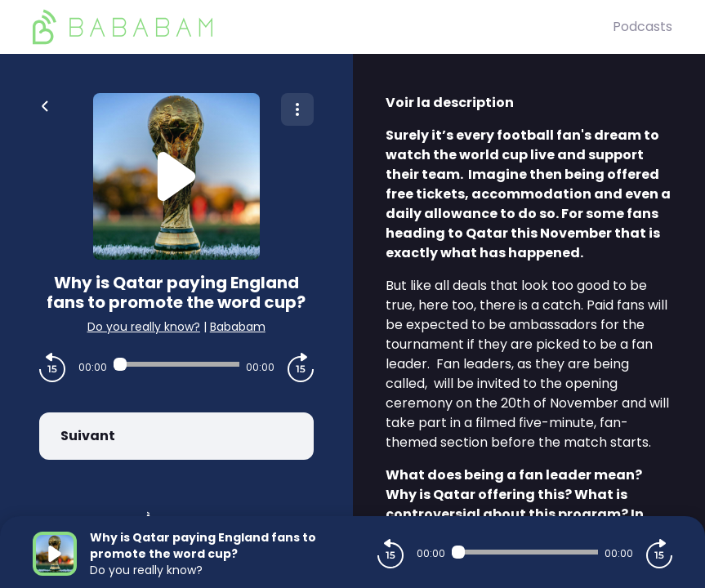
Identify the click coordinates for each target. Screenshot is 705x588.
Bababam (238, 327)
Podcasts (643, 27)
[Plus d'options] (297, 109)
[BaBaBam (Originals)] (323, 27)
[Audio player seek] (176, 364)
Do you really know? (144, 327)
